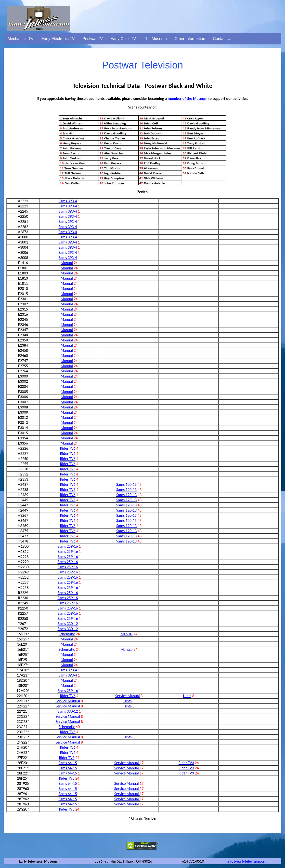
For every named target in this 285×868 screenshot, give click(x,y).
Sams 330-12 (68, 624)
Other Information (190, 39)
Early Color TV (123, 39)
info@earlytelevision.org (247, 861)
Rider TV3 (67, 758)
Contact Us (223, 39)
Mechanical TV (21, 39)
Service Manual (128, 696)
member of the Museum (188, 99)
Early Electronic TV (58, 39)
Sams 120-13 (126, 484)
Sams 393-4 (68, 201)
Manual (67, 263)
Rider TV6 (68, 448)
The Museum (155, 39)
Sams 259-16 (68, 546)
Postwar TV (92, 39)
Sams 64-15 (68, 763)
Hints (187, 696)
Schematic (67, 634)
